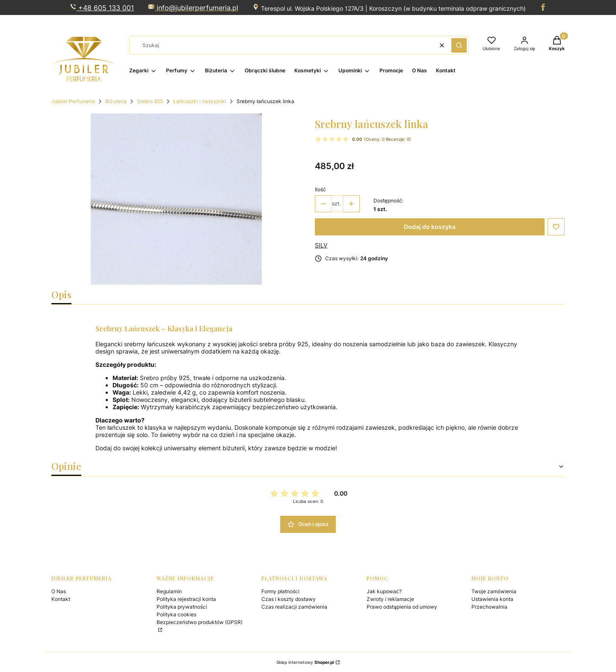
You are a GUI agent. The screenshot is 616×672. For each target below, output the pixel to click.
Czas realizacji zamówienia (294, 607)
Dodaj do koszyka (430, 227)
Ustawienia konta (492, 599)
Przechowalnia (489, 607)
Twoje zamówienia (494, 591)
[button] (459, 45)
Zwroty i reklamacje (390, 599)
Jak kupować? (384, 591)
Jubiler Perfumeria (73, 101)
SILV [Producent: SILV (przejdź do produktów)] (321, 245)
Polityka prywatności (182, 607)
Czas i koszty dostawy (289, 599)
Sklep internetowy (305, 662)
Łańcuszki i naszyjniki (200, 101)
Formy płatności (280, 591)
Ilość (320, 189)
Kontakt (61, 599)
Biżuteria (116, 101)
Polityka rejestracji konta (186, 599)
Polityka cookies (176, 614)
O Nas (59, 591)
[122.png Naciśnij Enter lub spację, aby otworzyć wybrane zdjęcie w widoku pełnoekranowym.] (176, 199)
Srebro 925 (150, 101)
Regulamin (169, 591)
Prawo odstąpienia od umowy (402, 607)
